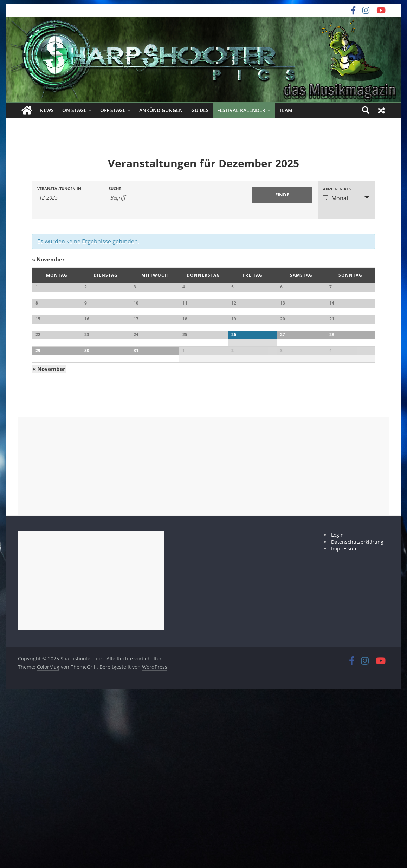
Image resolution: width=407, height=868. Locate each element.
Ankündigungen (161, 110)
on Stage (74, 110)
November (48, 259)
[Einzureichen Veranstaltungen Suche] (282, 194)
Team (286, 110)
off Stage (113, 110)
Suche (115, 188)
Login (337, 710)
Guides (200, 110)
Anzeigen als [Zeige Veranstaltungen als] (337, 188)
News (47, 110)
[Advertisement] (203, 642)
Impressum (344, 724)
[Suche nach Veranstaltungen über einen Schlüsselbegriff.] (151, 197)
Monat (336, 198)
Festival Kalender (241, 110)
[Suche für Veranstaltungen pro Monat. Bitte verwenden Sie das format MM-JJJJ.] (68, 197)
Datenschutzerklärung (357, 717)
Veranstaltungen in (59, 188)
